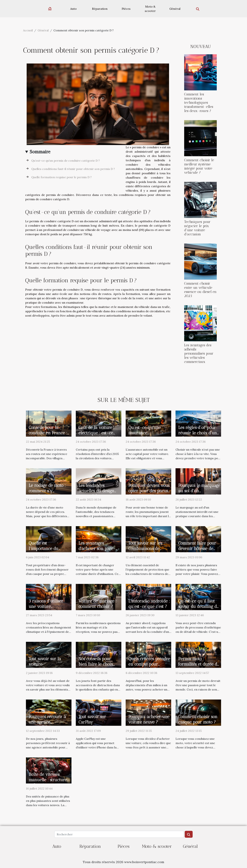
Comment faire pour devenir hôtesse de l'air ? (197, 549)
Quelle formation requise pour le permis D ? (61, 177)
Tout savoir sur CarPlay (92, 719)
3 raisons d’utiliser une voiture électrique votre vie (47, 606)
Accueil (28, 30)
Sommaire (40, 152)
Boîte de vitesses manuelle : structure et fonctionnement (48, 780)
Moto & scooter (150, 9)
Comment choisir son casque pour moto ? (198, 719)
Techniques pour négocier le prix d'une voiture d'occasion (197, 228)
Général (175, 9)
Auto (73, 9)
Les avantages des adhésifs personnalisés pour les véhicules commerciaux (199, 353)
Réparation (100, 9)
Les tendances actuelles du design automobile (96, 491)
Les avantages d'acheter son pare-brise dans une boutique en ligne (97, 551)
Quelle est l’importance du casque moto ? (43, 549)
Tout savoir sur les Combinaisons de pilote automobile (145, 549)
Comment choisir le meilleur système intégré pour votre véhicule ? (199, 166)
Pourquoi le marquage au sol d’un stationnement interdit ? (199, 494)
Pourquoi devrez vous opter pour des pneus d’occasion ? (149, 491)
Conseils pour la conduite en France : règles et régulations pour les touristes (48, 436)
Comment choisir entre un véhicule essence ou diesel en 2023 (200, 290)
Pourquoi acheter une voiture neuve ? (149, 719)
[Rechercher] (119, 834)
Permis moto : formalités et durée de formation (199, 664)
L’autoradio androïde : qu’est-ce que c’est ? (149, 604)
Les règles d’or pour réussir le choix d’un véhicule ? (198, 433)
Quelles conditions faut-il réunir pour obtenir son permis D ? (73, 169)
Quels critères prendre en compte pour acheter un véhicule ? (149, 664)
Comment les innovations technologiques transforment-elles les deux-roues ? (199, 103)
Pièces (126, 9)
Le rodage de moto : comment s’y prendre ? (47, 491)
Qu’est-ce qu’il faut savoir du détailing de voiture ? (199, 606)
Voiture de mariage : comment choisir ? (98, 604)
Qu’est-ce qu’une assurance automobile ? (145, 433)
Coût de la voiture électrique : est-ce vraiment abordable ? (99, 433)
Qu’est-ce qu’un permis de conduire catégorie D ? (66, 161)
